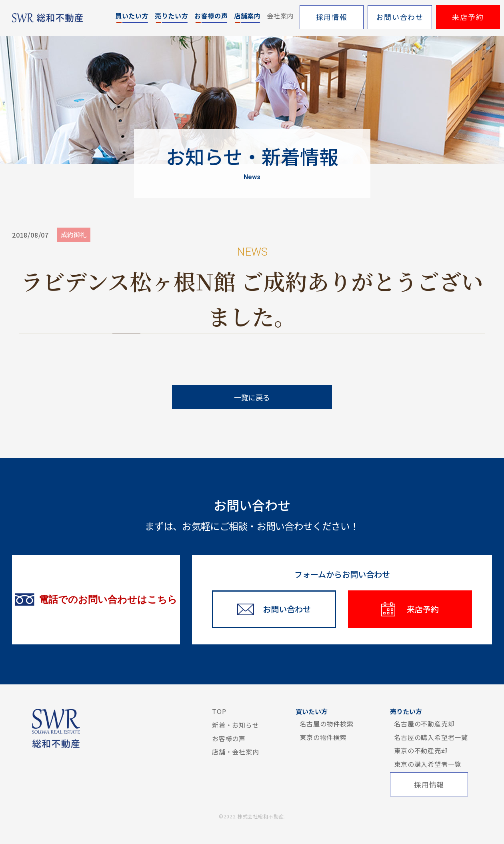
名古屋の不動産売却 (424, 724)
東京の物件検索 (323, 737)
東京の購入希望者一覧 (428, 764)
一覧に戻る (252, 397)
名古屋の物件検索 (326, 724)
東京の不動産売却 (421, 750)
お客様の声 (229, 738)
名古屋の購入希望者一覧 (431, 737)
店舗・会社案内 (236, 752)
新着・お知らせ (236, 725)
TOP (219, 711)
